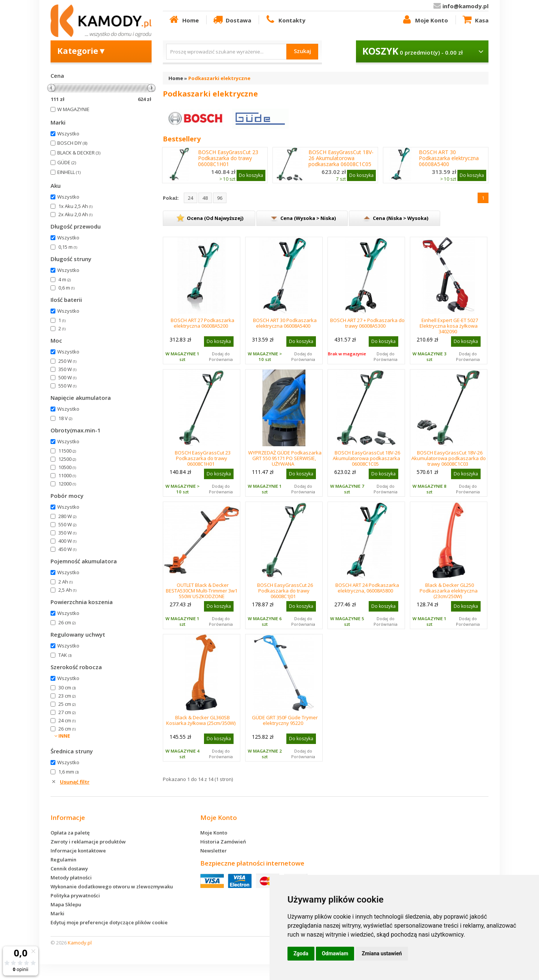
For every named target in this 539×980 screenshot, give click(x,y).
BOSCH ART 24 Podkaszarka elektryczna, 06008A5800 (367, 588)
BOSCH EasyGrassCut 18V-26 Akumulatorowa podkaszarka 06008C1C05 (341, 158)
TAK (65, 655)
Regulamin (63, 860)
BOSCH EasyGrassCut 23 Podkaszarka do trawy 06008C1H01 (228, 158)
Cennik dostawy (69, 869)
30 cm (67, 687)
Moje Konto (424, 20)
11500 (67, 451)
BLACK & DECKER (79, 153)
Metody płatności (71, 878)
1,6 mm (68, 772)
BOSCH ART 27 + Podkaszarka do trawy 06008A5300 (367, 323)
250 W (67, 361)
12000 (67, 484)
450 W (67, 549)
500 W (67, 377)
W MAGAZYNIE (73, 109)
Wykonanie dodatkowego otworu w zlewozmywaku (112, 886)
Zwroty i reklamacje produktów (88, 842)
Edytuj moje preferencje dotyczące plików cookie (109, 922)
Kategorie (82, 50)
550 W (67, 386)
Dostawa (232, 20)
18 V (65, 418)
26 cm (67, 622)
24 (191, 198)
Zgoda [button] (301, 953)
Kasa (475, 20)
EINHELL (69, 172)
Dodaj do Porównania (221, 356)
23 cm (67, 696)
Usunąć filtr (75, 782)
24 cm (67, 720)
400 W (67, 541)
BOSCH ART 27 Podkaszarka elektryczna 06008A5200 (202, 323)
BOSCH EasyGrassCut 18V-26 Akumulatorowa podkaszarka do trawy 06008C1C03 (449, 458)
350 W (67, 369)
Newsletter (214, 851)
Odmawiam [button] (335, 953)
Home (183, 20)
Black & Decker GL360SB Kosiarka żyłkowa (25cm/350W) (201, 720)
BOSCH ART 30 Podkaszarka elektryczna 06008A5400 (449, 158)
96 (220, 198)
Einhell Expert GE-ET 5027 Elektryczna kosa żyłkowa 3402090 (449, 326)
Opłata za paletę (70, 833)
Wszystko (68, 134)
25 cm (67, 704)
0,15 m (68, 247)
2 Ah (66, 582)
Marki (57, 913)
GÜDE (67, 162)
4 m (65, 279)
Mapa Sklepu (66, 904)
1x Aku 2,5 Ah (75, 206)
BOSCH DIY (72, 143)
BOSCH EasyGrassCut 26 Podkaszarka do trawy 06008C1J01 (285, 591)
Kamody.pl (80, 943)
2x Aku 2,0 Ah (75, 214)
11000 (67, 475)
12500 (67, 459)
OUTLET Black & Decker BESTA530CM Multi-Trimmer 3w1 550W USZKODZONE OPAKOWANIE (202, 593)
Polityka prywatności (75, 895)
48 (205, 198)
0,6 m (66, 288)
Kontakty (285, 20)
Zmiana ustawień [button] (382, 953)
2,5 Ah (67, 590)
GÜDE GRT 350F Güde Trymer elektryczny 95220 (285, 720)
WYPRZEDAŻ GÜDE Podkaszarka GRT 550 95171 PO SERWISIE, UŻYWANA (285, 458)
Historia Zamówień (223, 842)
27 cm (67, 712)
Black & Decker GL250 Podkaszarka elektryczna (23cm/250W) (449, 591)
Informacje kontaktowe (78, 851)
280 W (67, 516)
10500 (67, 467)
